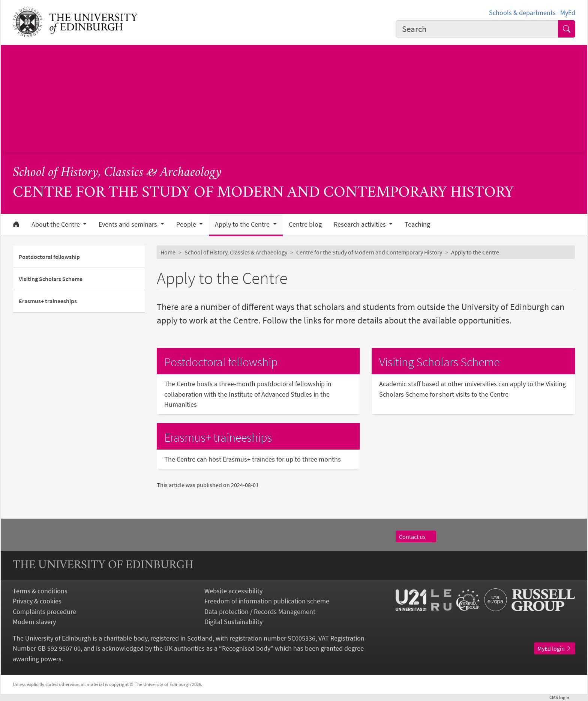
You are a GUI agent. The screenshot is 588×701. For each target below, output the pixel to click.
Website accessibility (233, 591)
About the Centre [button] (56, 224)
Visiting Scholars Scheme (51, 279)
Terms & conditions (40, 591)
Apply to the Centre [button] (243, 224)
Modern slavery (34, 622)
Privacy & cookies (37, 601)
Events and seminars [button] (129, 224)
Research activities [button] (361, 224)
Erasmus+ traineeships (48, 301)
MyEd (568, 13)
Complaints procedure (44, 611)
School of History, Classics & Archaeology (117, 173)
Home (168, 252)
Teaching (417, 224)
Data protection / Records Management (260, 611)
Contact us (416, 537)
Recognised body (246, 648)
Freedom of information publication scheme (267, 601)
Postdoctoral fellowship (49, 257)
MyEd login (555, 648)
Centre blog (305, 224)
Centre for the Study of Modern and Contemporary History (369, 252)
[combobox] (477, 29)
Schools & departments (522, 13)
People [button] (187, 224)
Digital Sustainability (233, 622)
